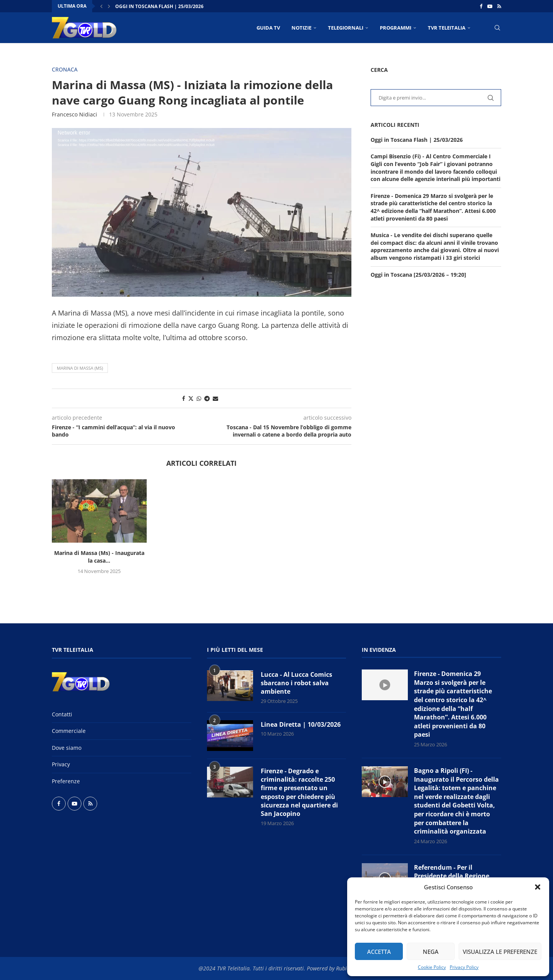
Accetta (379, 952)
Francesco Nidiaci (75, 114)
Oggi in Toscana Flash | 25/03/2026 (159, 6)
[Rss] (499, 6)
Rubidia (345, 968)
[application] (202, 212)
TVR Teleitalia (447, 28)
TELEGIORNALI (346, 28)
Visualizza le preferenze (500, 952)
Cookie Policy (432, 967)
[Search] (497, 28)
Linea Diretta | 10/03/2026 (301, 724)
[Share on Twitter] (191, 398)
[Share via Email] (215, 398)
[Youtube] (490, 6)
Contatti (62, 714)
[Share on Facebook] (184, 398)
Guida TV (268, 28)
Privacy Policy (464, 967)
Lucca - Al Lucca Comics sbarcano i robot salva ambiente (296, 683)
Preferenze (66, 781)
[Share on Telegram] (207, 398)
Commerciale (69, 731)
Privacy (61, 764)
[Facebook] (481, 6)
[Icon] (385, 685)
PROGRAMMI (396, 28)
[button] (538, 887)
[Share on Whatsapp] (199, 398)
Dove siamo (67, 748)
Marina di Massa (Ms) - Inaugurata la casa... (99, 557)
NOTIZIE (301, 28)
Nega (431, 952)
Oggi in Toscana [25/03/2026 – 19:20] (418, 275)
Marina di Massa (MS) (80, 368)
